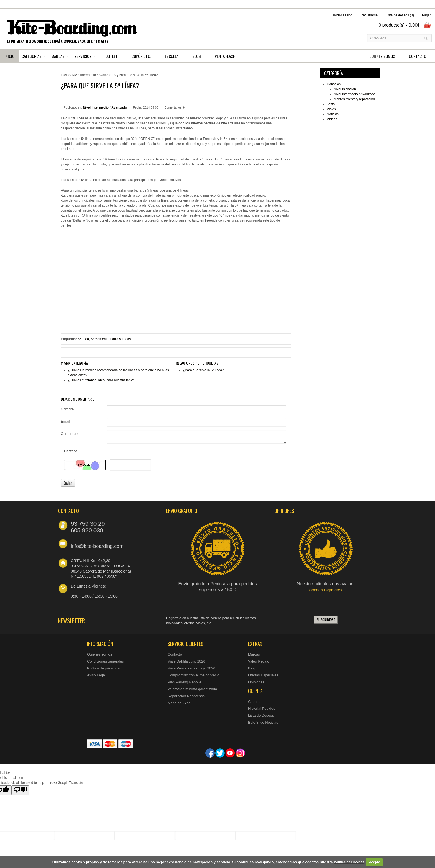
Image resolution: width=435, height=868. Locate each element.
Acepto (374, 862)
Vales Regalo (259, 661)
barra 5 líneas (121, 339)
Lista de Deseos (261, 715)
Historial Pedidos (262, 708)
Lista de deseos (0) (400, 15)
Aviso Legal (96, 675)
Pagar (426, 15)
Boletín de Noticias (263, 722)
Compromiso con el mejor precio (194, 675)
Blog (252, 668)
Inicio (9, 56)
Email (65, 421)
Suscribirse (326, 620)
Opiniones (256, 682)
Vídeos (332, 119)
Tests (331, 104)
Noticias (333, 114)
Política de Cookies (349, 862)
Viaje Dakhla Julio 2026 (186, 661)
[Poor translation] (20, 790)
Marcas (58, 56)
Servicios (83, 56)
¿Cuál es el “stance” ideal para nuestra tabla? (101, 380)
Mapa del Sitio (179, 703)
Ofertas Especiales (263, 675)
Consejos (334, 84)
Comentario (70, 434)
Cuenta (254, 702)
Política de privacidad (104, 668)
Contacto (175, 654)
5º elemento (100, 339)
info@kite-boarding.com (97, 546)
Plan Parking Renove (184, 682)
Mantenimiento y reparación (354, 99)
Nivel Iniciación (345, 89)
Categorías (32, 56)
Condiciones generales (105, 661)
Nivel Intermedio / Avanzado (354, 94)
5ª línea (83, 339)
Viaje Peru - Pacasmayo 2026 (191, 668)
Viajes (331, 109)
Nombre (67, 409)
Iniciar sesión (343, 15)
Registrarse (369, 15)
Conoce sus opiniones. (326, 590)
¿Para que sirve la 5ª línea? (137, 75)
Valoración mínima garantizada (192, 689)
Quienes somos (100, 654)
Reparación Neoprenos (186, 696)
